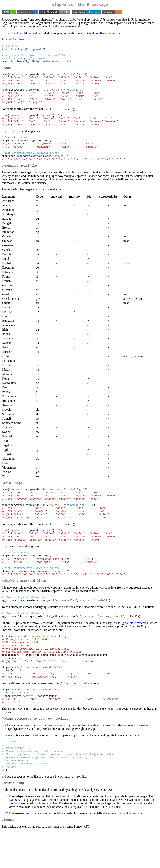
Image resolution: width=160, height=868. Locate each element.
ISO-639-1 (16, 836)
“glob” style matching (134, 647)
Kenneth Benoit (84, 34)
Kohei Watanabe (110, 34)
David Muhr (23, 34)
